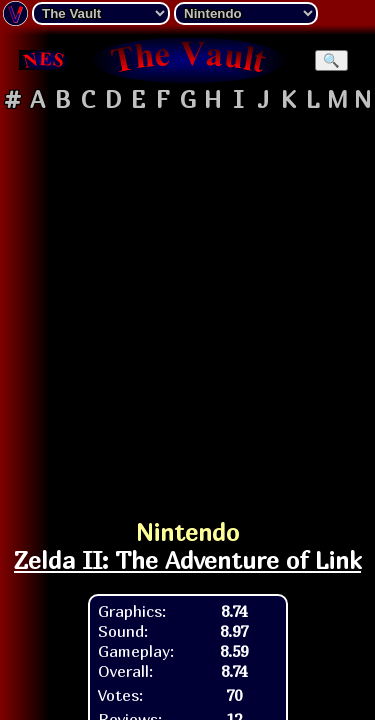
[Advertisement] (187, 306)
